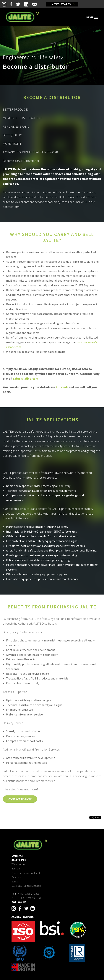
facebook (20, 908)
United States (60, 4)
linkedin (33, 908)
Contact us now (20, 799)
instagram (14, 908)
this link (62, 387)
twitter (26, 908)
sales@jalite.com (26, 379)
